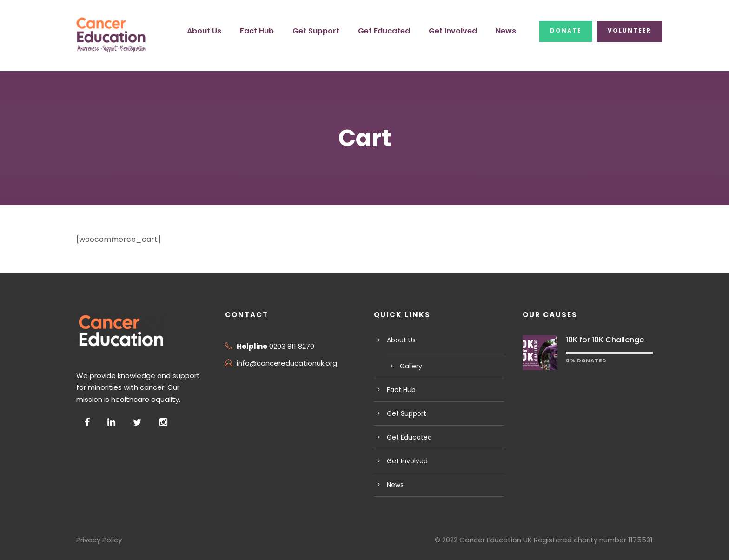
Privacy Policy (98, 540)
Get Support (331, 31)
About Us (223, 31)
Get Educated (394, 31)
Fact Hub (274, 31)
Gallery (410, 366)
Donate (568, 31)
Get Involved (459, 31)
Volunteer (630, 31)
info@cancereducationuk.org (281, 363)
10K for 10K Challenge (603, 340)
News (510, 31)
